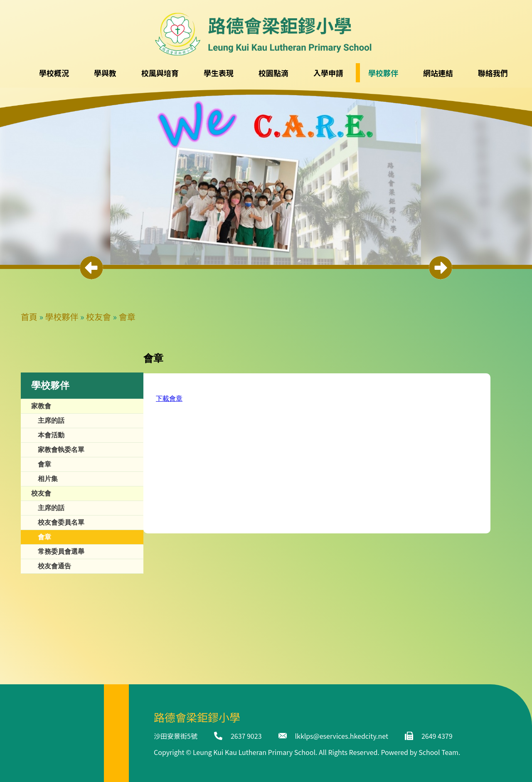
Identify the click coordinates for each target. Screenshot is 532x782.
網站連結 (438, 73)
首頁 (29, 317)
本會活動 (51, 435)
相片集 (48, 479)
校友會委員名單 (61, 522)
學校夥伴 (62, 317)
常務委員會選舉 (61, 551)
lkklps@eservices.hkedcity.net (342, 736)
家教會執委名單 (61, 450)
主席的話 (51, 421)
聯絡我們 (493, 73)
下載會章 (169, 398)
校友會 (99, 317)
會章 (127, 317)
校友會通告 (54, 566)
